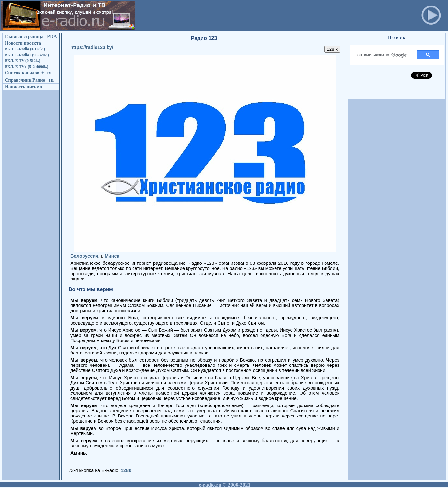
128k (126, 470)
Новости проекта (23, 43)
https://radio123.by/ (92, 47)
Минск (112, 256)
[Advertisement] (255, 16)
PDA (52, 36)
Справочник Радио (25, 80)
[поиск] (383, 55)
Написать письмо (23, 87)
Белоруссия (84, 256)
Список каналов (22, 73)
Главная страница (24, 36)
